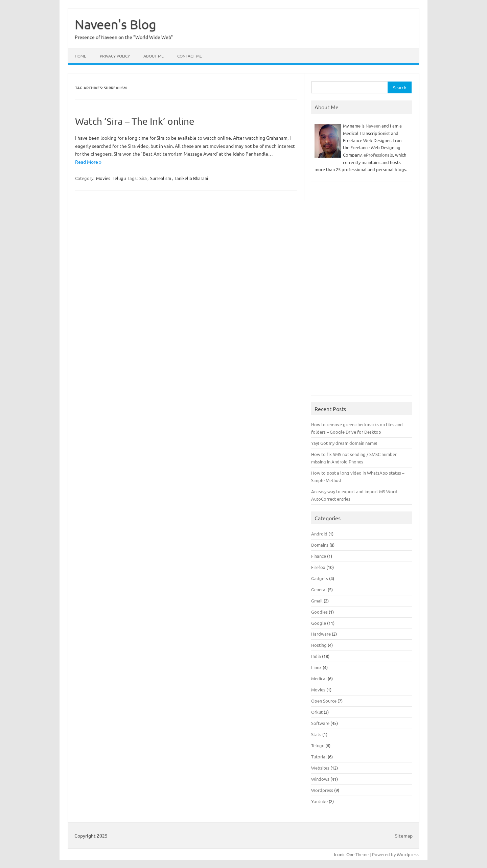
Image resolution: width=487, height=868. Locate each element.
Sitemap (404, 836)
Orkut (317, 712)
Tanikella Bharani (191, 178)
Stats (316, 734)
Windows (320, 779)
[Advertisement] (362, 292)
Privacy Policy (115, 56)
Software (320, 723)
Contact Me (190, 56)
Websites (320, 768)
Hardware (321, 634)
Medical (319, 678)
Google (319, 623)
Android (319, 534)
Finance (319, 556)
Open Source (324, 701)
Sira (143, 178)
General (319, 589)
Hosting (319, 645)
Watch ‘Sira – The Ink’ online (135, 121)
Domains (320, 545)
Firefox (318, 567)
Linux (316, 667)
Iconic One (344, 854)
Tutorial (319, 757)
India (316, 656)
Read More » (88, 162)
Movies (103, 178)
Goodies (319, 612)
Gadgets (320, 578)
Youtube (319, 801)
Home (80, 56)
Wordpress (322, 790)
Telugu (119, 178)
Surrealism (161, 178)
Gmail (317, 601)
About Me (154, 56)
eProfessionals (378, 155)
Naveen (373, 126)
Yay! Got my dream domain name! (344, 443)
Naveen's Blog (115, 24)
